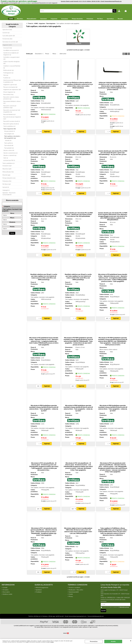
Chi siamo (6, 590)
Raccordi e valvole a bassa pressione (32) (11, 99)
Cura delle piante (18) (9, 36)
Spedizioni (39, 590)
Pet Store (103, 19)
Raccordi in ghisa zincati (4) (11, 124)
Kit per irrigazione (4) (9, 93)
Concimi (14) (6, 33)
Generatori (41, 19)
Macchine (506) (7, 170)
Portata (12, 227)
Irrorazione (65, 19)
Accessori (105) (8, 49)
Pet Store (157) (7, 185)
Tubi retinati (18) (9, 146)
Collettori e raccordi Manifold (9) (12, 68)
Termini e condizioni (75, 588)
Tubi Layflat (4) (8, 144)
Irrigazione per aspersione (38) (12, 90)
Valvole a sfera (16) (9, 151)
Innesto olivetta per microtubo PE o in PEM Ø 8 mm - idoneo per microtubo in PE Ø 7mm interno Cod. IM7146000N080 (78, 215)
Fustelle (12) (7, 78)
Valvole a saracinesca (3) (10, 154)
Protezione (92, 19)
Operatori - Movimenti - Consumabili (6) (9, 194)
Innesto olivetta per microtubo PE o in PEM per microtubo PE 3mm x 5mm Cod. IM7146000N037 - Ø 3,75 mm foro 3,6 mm (113, 153)
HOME (6, 19)
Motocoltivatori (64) (8, 173)
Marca (12, 214)
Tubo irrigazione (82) (10, 129)
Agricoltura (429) (7, 30)
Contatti (5, 588)
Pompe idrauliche (78, 19)
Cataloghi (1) (6, 191)
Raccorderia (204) (8, 95)
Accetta (113, 641)
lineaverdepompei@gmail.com (113, 1)
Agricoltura (114, 19)
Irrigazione (53, 19)
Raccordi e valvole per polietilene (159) (10, 107)
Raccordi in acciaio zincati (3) (12, 122)
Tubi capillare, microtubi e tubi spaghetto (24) (12, 138)
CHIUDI (131, 641)
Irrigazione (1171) (7, 46)
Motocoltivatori (28, 19)
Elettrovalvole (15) (9, 71)
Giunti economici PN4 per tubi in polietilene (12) (12, 82)
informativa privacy (124, 608)
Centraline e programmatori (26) (11, 59)
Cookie (52, 642)
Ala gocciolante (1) (9, 132)
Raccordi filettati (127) (9, 115)
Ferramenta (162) (7, 39)
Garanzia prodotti (74, 593)
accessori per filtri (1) (9, 161)
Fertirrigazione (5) (8, 74)
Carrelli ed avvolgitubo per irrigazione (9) (11, 55)
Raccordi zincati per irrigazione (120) (12, 119)
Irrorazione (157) (7, 167)
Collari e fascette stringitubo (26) (11, 63)
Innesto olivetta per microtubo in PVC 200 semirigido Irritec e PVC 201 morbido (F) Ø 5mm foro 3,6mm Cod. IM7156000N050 (44, 153)
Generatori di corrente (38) (10, 43)
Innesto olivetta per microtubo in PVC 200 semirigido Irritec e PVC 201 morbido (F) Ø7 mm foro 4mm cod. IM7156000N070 (78, 153)
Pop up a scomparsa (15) (10, 88)
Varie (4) (6, 159)
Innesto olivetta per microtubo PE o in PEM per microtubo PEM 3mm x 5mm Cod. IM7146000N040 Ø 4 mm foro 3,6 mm (44, 215)
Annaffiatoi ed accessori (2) (11, 51)
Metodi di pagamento (42, 588)
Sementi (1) (6, 188)
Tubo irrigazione (18, 209)
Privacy (71, 597)
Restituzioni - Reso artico (76, 590)
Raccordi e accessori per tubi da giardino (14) (12, 112)
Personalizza (94, 641)
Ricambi (125, 19)
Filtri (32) (6, 76)
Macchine (16, 19)
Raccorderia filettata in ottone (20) (12, 103)
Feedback (39, 593)
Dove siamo (6, 593)
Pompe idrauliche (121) (9, 179)
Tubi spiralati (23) (9, 149)
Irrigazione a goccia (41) (10, 85)
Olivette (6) (8, 141)
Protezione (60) (7, 182)
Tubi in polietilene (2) (9, 127)
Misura (12, 219)
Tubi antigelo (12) (9, 134)
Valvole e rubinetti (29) (10, 156)
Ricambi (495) (6, 176)
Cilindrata (12, 223)
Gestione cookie (7, 595)
